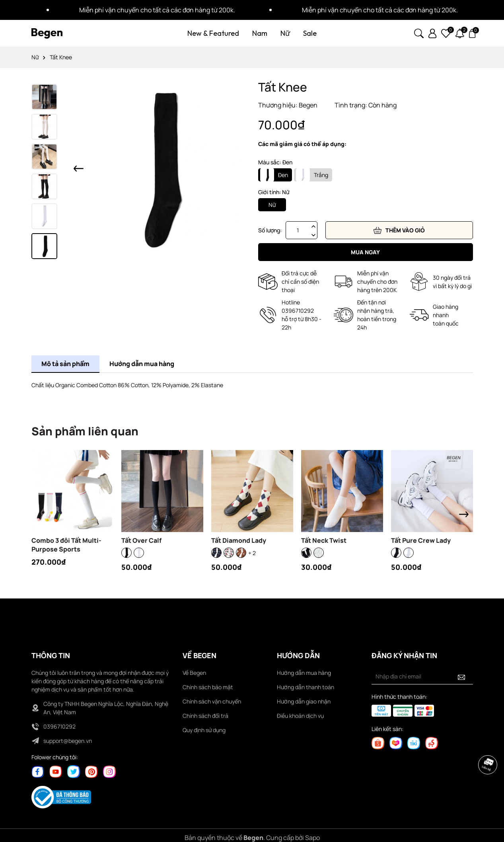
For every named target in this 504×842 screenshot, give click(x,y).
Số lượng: (270, 230)
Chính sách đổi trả (205, 716)
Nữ (285, 33)
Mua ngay (365, 252)
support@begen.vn (68, 741)
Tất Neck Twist (324, 540)
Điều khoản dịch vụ (300, 716)
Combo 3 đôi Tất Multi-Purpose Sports (66, 545)
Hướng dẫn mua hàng (304, 673)
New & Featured (213, 33)
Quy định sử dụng (204, 730)
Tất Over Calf (141, 540)
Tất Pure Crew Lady (421, 540)
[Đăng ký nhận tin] (461, 676)
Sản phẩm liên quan (85, 431)
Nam (260, 33)
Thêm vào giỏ (399, 230)
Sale (310, 33)
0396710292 (59, 726)
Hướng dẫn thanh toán (306, 687)
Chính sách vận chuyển (212, 701)
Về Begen (194, 673)
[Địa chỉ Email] (422, 676)
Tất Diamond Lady (239, 540)
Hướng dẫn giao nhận (304, 701)
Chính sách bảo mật (208, 687)
